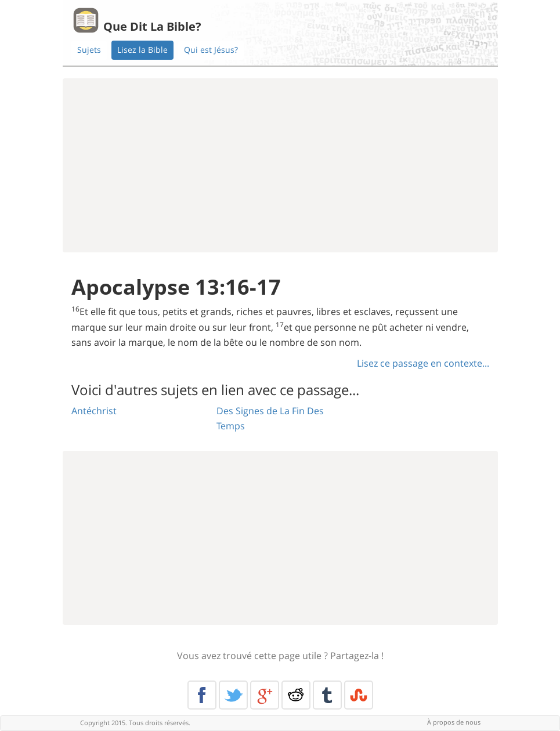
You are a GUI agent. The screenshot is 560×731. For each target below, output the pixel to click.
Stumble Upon (359, 695)
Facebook (202, 695)
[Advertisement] (280, 165)
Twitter (233, 695)
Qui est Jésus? (211, 50)
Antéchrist (94, 411)
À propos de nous (454, 722)
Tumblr (327, 695)
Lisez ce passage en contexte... (423, 363)
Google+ (265, 695)
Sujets (89, 50)
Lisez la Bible (142, 50)
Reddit (296, 695)
